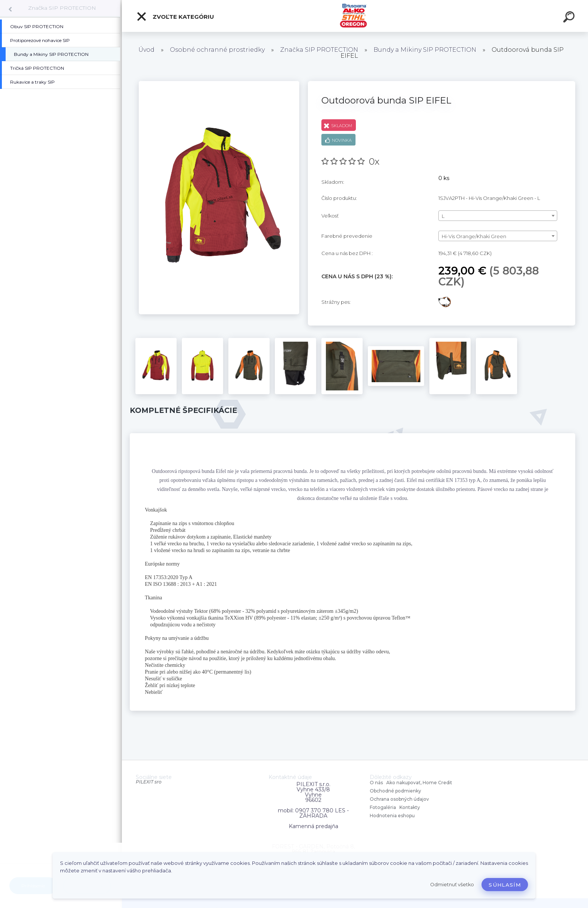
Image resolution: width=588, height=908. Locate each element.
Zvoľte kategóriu (175, 17)
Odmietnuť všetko (452, 885)
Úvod (146, 50)
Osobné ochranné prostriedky (217, 50)
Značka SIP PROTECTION (62, 8)
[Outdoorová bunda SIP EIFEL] (219, 84)
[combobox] (498, 216)
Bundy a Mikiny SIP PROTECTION (425, 50)
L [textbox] (443, 216)
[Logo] (355, 16)
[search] (570, 18)
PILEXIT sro (149, 782)
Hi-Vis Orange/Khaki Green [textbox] (474, 236)
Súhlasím (505, 885)
